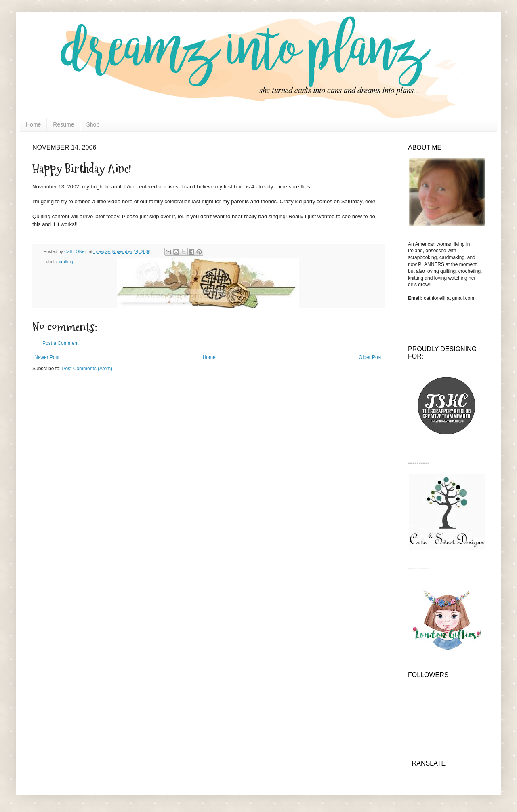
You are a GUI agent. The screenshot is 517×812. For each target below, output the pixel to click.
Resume (63, 124)
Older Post (370, 357)
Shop (93, 124)
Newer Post (47, 357)
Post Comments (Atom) (87, 369)
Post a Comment (60, 343)
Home (33, 124)
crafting (66, 262)
